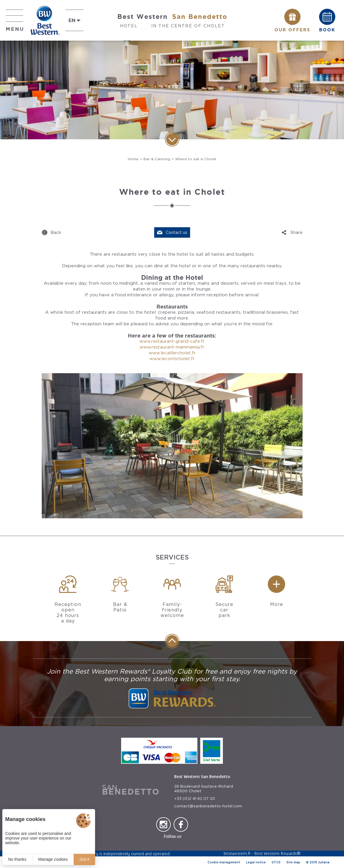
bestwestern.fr (237, 853)
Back (56, 232)
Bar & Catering (157, 159)
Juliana (324, 862)
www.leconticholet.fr (172, 359)
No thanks (17, 859)
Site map (293, 862)
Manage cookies (53, 859)
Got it (84, 859)
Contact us (176, 232)
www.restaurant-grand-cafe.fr (172, 341)
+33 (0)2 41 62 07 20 (195, 798)
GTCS (276, 862)
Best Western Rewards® (277, 853)
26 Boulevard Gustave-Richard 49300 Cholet (204, 789)
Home (133, 159)
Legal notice (256, 862)
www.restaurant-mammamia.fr (172, 347)
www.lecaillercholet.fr (172, 353)
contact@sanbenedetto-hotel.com (208, 806)
